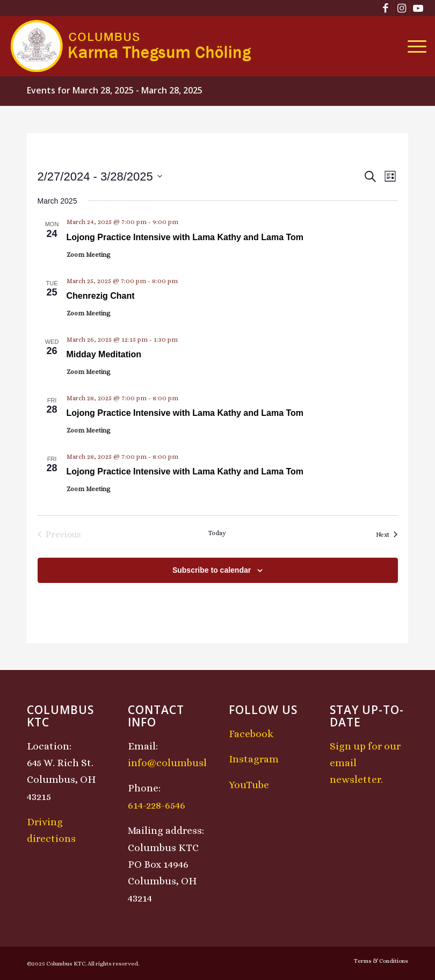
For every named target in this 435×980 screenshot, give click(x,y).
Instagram (254, 759)
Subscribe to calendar (212, 570)
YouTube (249, 785)
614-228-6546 (157, 805)
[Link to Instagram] (402, 8)
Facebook (251, 734)
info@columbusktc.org (183, 763)
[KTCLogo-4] (132, 46)
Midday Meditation (104, 354)
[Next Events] (387, 535)
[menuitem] (414, 46)
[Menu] (414, 46)
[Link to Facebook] (386, 8)
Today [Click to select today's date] (217, 533)
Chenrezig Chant (101, 296)
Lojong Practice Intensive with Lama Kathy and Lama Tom (185, 237)
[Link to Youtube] (418, 8)
